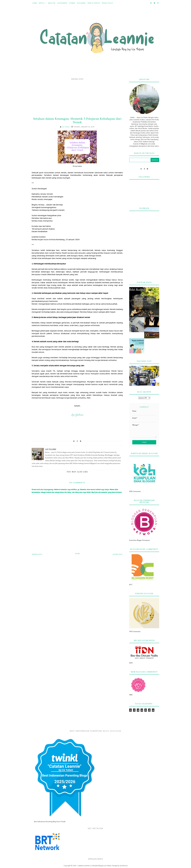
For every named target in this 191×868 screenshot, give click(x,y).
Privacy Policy (108, 3)
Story (81, 79)
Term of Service (94, 3)
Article (42, 3)
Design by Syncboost (120, 866)
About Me (52, 3)
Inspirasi (75, 79)
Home (35, 3)
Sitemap (72, 3)
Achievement (62, 3)
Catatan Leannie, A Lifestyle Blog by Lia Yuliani (94, 866)
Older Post (118, 554)
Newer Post (37, 554)
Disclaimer (81, 3)
